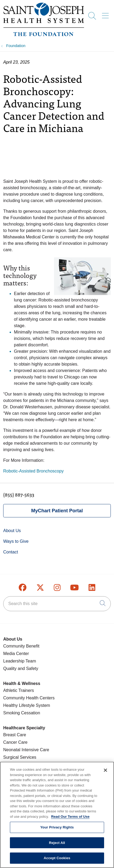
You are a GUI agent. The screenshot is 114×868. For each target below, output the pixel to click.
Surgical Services (20, 757)
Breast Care (15, 735)
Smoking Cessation (22, 713)
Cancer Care (15, 742)
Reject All (57, 846)
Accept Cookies (57, 861)
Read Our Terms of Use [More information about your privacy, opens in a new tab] (70, 820)
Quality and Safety (21, 669)
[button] (106, 14)
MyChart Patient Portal (57, 511)
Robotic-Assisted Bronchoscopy (33, 471)
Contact (11, 552)
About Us (12, 531)
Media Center (16, 654)
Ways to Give (16, 541)
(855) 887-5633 (19, 495)
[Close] (105, 774)
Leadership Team (20, 661)
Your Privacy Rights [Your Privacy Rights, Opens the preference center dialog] (57, 831)
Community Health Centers (29, 698)
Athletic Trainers (19, 690)
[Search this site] (57, 604)
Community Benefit (21, 646)
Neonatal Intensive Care (26, 750)
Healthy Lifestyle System (27, 705)
